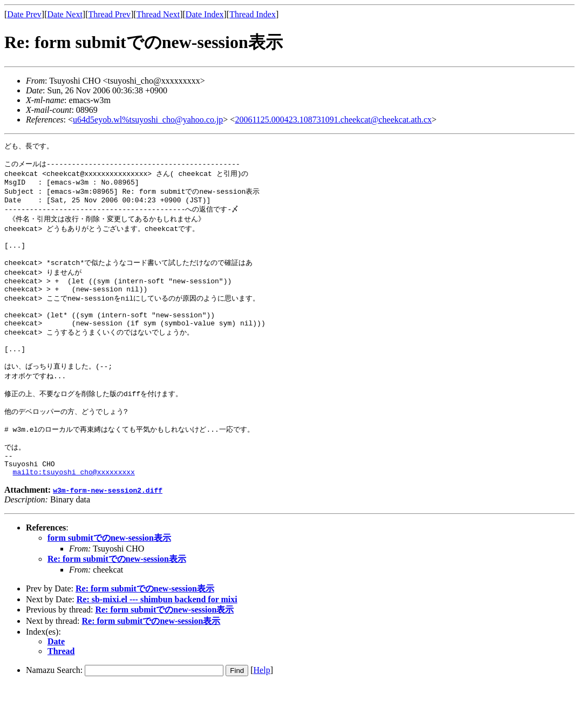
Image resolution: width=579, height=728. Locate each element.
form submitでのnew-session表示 (109, 581)
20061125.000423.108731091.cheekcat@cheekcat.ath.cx (333, 120)
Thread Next (158, 14)
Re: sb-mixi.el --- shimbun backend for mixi (157, 642)
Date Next (65, 14)
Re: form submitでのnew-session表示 (117, 602)
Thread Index (253, 14)
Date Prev (24, 14)
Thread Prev (109, 14)
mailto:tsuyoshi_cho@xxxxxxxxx (74, 515)
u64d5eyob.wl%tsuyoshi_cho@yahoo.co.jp (148, 120)
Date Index (205, 14)
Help (262, 713)
